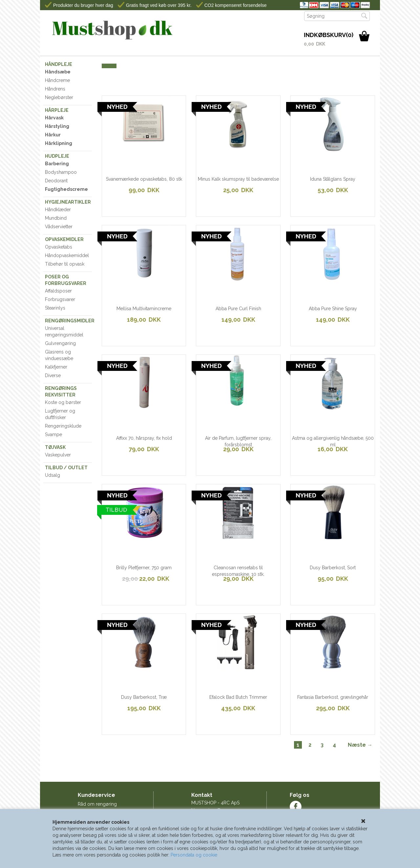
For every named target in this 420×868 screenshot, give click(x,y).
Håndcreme (57, 80)
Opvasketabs (59, 247)
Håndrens (55, 89)
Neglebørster (59, 97)
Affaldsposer (58, 291)
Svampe (53, 434)
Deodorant (56, 181)
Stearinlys (55, 308)
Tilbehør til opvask (65, 264)
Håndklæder (58, 210)
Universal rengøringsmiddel (64, 332)
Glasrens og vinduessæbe (59, 355)
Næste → (360, 745)
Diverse (53, 375)
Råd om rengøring (97, 804)
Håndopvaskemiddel (67, 255)
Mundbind (56, 218)
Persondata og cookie (194, 855)
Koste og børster (63, 402)
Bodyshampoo (61, 172)
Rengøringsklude (63, 426)
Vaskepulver (58, 455)
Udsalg (52, 475)
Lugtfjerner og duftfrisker (60, 414)
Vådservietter (59, 227)
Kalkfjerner (56, 367)
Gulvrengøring (60, 343)
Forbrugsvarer (60, 299)
